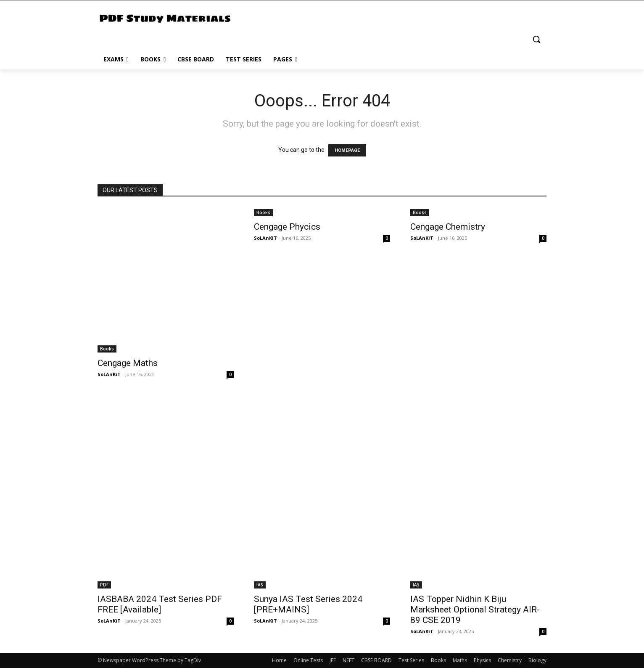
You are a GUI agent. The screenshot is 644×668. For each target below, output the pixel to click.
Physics (482, 660)
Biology (537, 660)
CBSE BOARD (376, 660)
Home (279, 660)
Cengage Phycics (287, 227)
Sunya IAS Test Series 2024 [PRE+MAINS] (308, 604)
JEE (333, 660)
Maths (460, 660)
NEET (348, 660)
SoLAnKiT (109, 374)
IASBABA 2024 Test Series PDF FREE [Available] (160, 604)
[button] (536, 39)
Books (107, 349)
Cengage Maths (128, 363)
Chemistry (510, 660)
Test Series (411, 660)
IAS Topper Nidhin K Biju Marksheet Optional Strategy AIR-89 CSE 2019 (475, 610)
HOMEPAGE (347, 150)
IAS (260, 585)
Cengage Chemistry (448, 227)
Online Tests (308, 660)
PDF (104, 585)
